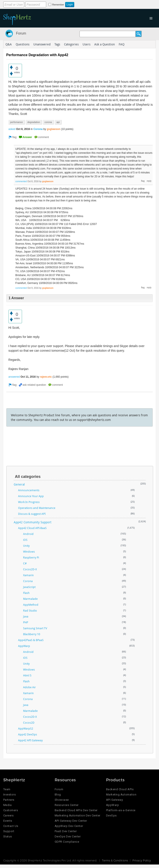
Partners (9, 800)
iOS (25, 540)
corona (48, 122)
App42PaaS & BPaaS (31, 640)
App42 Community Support (33, 522)
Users (86, 44)
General (19, 484)
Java (26, 616)
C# (25, 563)
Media (8, 805)
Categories (71, 44)
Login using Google (105, 4)
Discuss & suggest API (32, 514)
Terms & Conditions (115, 860)
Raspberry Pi (31, 557)
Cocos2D (29, 723)
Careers (8, 815)
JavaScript (29, 587)
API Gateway (115, 800)
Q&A (9, 44)
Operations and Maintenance (37, 508)
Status (8, 836)
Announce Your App (31, 496)
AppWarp (24, 646)
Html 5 (27, 675)
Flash (26, 593)
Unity (26, 546)
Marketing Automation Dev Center (78, 815)
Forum (21, 33)
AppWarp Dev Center (69, 826)
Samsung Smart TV (35, 628)
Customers (11, 810)
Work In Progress (29, 502)
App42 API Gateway (30, 740)
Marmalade (30, 599)
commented (21, 181)
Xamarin (28, 575)
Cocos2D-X (30, 569)
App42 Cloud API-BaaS (32, 528)
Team (7, 789)
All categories (28, 477)
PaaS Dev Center (66, 831)
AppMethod (31, 605)
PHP (26, 622)
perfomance (17, 122)
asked (12, 129)
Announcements (29, 490)
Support (9, 831)
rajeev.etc (46, 377)
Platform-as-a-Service (121, 810)
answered (14, 377)
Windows (29, 552)
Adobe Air (29, 687)
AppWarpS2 (26, 728)
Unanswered (42, 44)
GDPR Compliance (67, 842)
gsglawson (54, 129)
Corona (38, 129)
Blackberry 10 (32, 634)
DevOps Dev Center (68, 836)
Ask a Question (105, 44)
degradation (34, 122)
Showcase (62, 800)
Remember (58, 5)
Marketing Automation (121, 795)
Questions (23, 44)
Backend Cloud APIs (120, 789)
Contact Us (11, 826)
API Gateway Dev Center (71, 821)
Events (8, 821)
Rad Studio (30, 610)
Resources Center (67, 805)
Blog (58, 795)
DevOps (111, 815)
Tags (57, 44)
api (58, 122)
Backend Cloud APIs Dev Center (76, 810)
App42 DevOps (28, 734)
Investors (10, 795)
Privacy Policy (142, 860)
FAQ (122, 44)
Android (28, 534)
